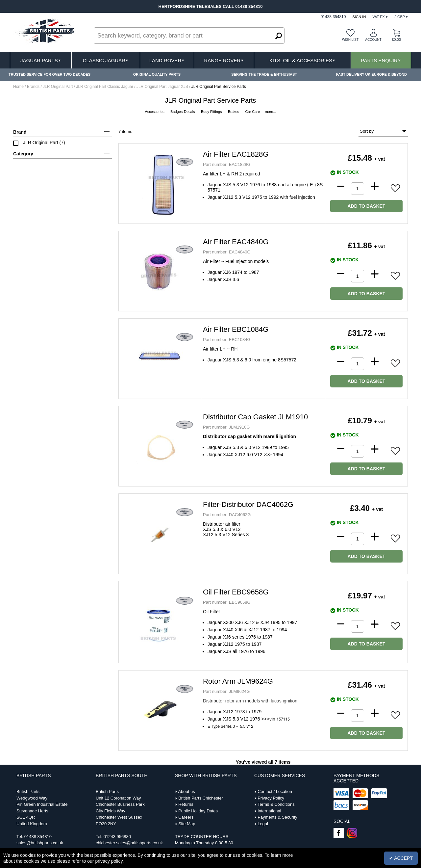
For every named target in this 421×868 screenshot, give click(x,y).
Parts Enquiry (381, 60)
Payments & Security (277, 817)
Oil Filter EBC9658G (236, 592)
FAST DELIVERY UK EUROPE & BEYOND (371, 74)
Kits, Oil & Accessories (302, 60)
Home (18, 87)
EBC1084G (227, 340)
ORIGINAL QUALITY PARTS (157, 74)
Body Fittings (212, 112)
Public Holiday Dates (198, 811)
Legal (263, 824)
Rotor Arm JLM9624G (238, 681)
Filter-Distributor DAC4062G (248, 504)
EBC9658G (227, 602)
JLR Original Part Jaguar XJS (163, 87)
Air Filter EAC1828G (236, 154)
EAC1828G (227, 164)
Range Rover (224, 60)
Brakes (234, 112)
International (269, 811)
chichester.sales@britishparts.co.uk (129, 843)
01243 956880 (117, 837)
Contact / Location (275, 791)
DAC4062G (227, 515)
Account (373, 40)
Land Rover (167, 60)
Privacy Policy (271, 798)
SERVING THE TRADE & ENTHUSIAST (264, 74)
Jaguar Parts (41, 60)
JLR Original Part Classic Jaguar (105, 87)
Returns (186, 804)
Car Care (253, 112)
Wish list (350, 40)
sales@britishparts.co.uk (40, 843)
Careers (186, 817)
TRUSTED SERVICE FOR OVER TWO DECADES (50, 74)
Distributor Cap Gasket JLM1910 (255, 417)
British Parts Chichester (201, 798)
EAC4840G (227, 252)
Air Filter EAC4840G (236, 242)
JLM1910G (226, 427)
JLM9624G (226, 691)
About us (186, 791)
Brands (33, 87)
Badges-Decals (183, 112)
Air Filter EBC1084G (236, 329)
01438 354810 (38, 837)
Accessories (155, 112)
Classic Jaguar (106, 60)
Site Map (187, 824)
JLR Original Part (58, 87)
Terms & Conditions (276, 804)
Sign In (359, 17)
